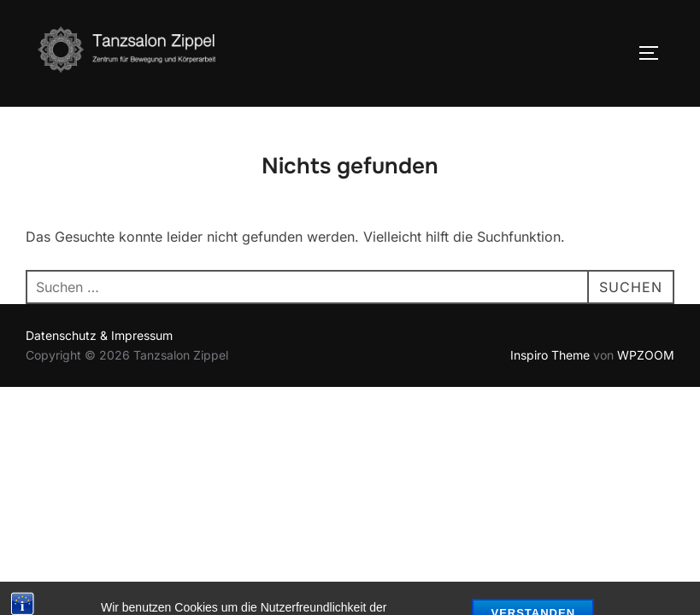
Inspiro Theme (550, 355)
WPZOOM (646, 355)
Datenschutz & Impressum (99, 335)
